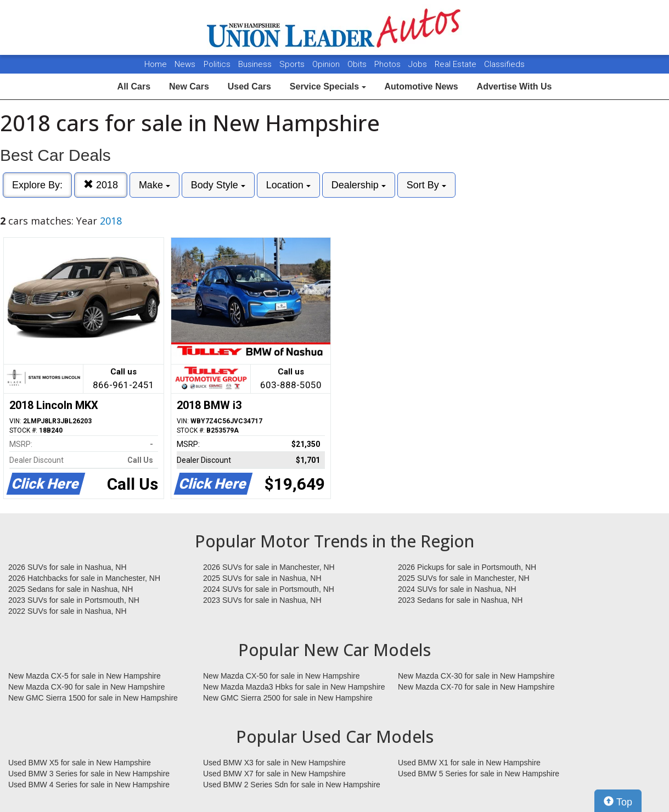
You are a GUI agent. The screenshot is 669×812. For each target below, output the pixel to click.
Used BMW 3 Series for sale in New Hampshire (89, 774)
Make (154, 185)
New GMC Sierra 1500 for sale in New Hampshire (93, 698)
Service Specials (328, 86)
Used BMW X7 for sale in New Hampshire (274, 774)
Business (256, 64)
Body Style (218, 185)
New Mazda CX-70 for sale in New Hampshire (476, 687)
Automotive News (421, 86)
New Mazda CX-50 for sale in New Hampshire (282, 676)
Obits (358, 64)
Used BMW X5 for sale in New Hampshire (80, 763)
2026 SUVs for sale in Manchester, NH (269, 567)
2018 (101, 185)
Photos (389, 64)
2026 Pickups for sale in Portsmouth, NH (467, 567)
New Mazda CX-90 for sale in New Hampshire (87, 687)
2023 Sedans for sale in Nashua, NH (460, 600)
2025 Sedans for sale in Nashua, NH (71, 589)
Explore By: (37, 185)
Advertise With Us (515, 86)
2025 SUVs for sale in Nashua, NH (262, 578)
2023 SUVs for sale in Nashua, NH (262, 600)
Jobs (419, 64)
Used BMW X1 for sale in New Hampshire (469, 763)
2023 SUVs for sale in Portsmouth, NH (74, 600)
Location (288, 185)
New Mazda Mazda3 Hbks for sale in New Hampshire (294, 687)
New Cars (189, 86)
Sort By (426, 185)
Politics (217, 64)
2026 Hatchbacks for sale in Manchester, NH (84, 578)
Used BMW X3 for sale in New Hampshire (274, 763)
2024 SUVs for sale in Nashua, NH (457, 589)
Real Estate (457, 64)
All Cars (134, 86)
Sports (293, 64)
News (185, 64)
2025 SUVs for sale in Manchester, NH (464, 578)
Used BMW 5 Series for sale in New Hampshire (479, 774)
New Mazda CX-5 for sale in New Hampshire (85, 676)
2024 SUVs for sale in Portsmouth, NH (269, 589)
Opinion (327, 64)
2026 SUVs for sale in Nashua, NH (68, 567)
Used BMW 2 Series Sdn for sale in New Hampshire (292, 785)
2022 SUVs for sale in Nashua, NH (68, 611)
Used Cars (249, 86)
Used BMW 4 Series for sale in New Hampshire (89, 785)
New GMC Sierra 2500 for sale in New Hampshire (288, 698)
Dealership (359, 185)
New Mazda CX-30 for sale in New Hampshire (476, 676)
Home (156, 64)
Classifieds (504, 64)
